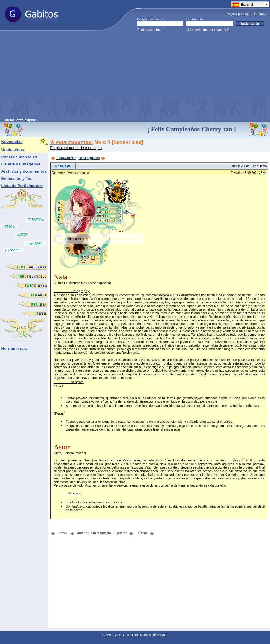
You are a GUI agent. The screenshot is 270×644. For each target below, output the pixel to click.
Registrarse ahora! (150, 30)
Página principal (239, 14)
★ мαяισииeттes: (71, 142)
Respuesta (63, 166)
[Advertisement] (101, 76)
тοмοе (61, 173)
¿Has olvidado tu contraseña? (208, 30)
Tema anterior (63, 158)
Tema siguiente (92, 158)
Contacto (261, 14)
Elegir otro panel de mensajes (76, 148)
